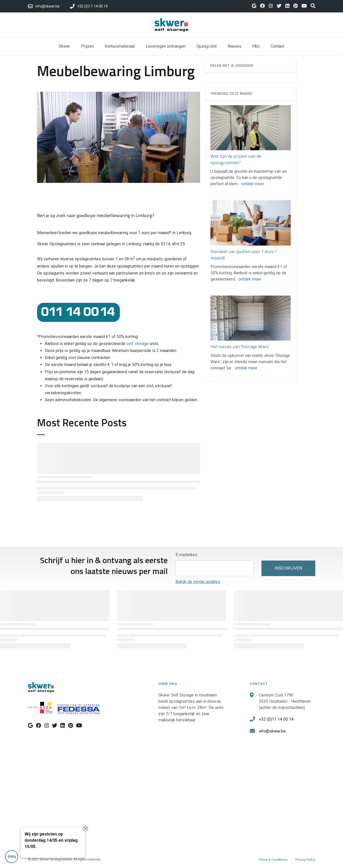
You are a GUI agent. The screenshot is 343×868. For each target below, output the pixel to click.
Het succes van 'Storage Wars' (240, 346)
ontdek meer (253, 184)
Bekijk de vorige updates (198, 582)
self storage (137, 344)
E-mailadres (186, 555)
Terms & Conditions (273, 860)
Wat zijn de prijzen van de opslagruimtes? (236, 159)
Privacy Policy (305, 860)
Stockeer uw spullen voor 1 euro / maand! (243, 255)
